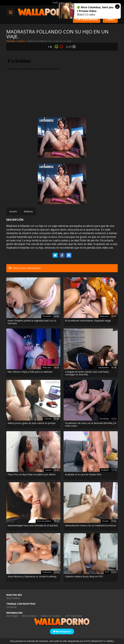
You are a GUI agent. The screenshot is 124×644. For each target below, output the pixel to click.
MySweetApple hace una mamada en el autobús (33, 526)
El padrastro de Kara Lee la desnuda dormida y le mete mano (91, 425)
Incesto (21, 41)
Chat (110, 19)
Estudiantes (104, 368)
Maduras (28, 211)
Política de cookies (50, 616)
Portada (10, 41)
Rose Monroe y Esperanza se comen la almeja (32, 577)
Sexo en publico (44, 521)
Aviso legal (12, 616)
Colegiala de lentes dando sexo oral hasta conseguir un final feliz (87, 373)
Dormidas (104, 419)
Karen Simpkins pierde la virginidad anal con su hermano (32, 322)
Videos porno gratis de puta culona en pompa (31, 423)
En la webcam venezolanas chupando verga (88, 321)
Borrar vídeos (29, 616)
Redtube (105, 470)
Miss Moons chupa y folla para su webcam (30, 372)
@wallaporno (62, 631)
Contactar (11, 607)
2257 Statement (73, 616)
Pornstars (47, 316)
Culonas (48, 419)
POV (107, 572)
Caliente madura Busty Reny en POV (84, 577)
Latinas (48, 470)
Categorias (87, 19)
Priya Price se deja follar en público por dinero (32, 475)
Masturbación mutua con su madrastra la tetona (90, 526)
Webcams (104, 316)
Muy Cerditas (13, 598)
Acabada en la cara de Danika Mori (83, 475)
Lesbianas (47, 572)
